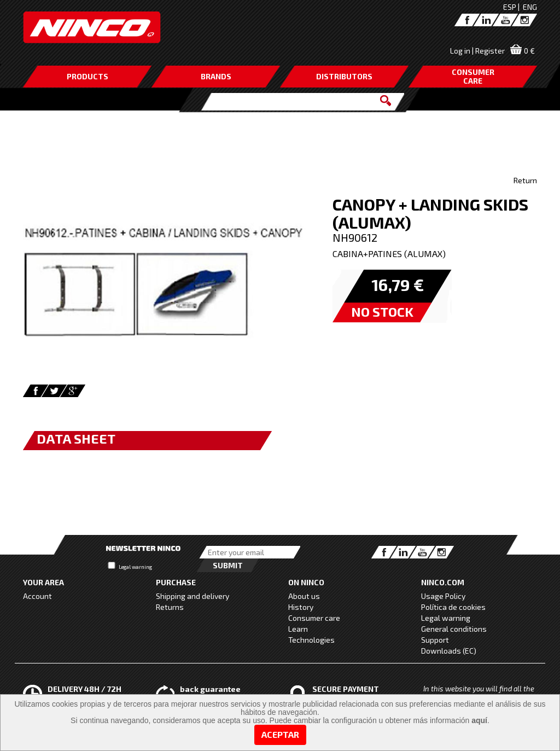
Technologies (311, 640)
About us (304, 596)
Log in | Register (477, 51)
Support (435, 640)
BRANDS (216, 76)
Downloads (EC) (449, 651)
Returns (170, 607)
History (301, 607)
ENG (530, 7)
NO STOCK (382, 312)
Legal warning (135, 567)
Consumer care (314, 618)
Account (37, 596)
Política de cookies (453, 607)
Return (525, 180)
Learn (298, 629)
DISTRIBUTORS (344, 76)
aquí (479, 720)
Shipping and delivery (192, 596)
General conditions (454, 629)
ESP (510, 7)
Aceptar (280, 734)
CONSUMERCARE (473, 76)
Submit (228, 565)
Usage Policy (443, 596)
